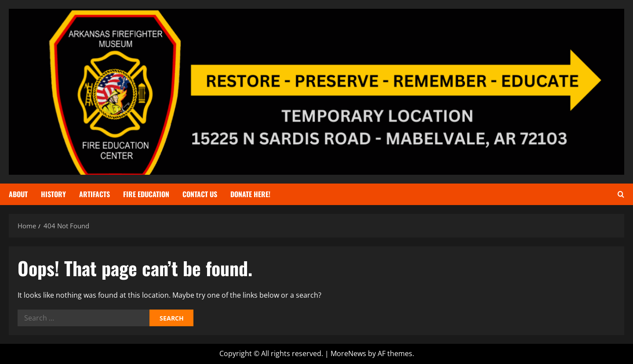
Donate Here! (250, 194)
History (53, 194)
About (18, 194)
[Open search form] (621, 194)
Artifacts (95, 194)
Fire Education (146, 194)
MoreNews (348, 353)
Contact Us (200, 194)
